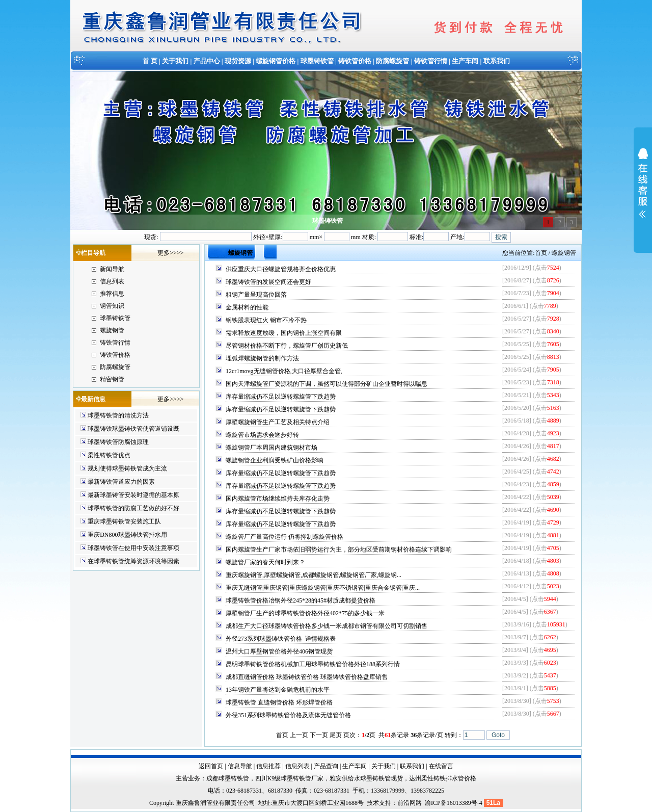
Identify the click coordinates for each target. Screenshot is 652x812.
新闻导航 (112, 269)
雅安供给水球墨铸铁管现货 (366, 778)
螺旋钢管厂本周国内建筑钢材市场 (271, 448)
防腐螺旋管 (392, 61)
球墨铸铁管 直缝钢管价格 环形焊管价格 (279, 702)
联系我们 (497, 61)
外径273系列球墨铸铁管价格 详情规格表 (281, 639)
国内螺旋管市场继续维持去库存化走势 (278, 499)
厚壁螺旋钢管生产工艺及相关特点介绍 (278, 422)
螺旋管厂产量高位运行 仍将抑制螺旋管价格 (284, 537)
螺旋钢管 (112, 330)
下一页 (319, 735)
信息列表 (112, 281)
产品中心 (207, 61)
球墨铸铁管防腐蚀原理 (118, 442)
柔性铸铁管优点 (109, 455)
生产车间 (465, 61)
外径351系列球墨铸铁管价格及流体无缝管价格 (288, 715)
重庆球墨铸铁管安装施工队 (124, 521)
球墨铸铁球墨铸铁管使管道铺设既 (133, 429)
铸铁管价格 (355, 61)
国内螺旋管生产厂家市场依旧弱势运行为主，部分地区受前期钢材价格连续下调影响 (339, 549)
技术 (373, 803)
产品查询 (326, 766)
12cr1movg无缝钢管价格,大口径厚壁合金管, (284, 371)
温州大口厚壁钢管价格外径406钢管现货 (279, 651)
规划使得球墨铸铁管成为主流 (127, 468)
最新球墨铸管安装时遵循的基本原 (133, 495)
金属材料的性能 (247, 307)
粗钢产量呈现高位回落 (256, 295)
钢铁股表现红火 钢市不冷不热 (266, 320)
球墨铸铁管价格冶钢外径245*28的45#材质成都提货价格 (301, 600)
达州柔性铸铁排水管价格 (443, 778)
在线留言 (441, 766)
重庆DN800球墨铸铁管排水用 (127, 535)
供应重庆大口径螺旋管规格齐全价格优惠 (281, 269)
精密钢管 (112, 379)
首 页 (150, 61)
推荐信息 (112, 294)
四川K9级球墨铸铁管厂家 (290, 778)
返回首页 (211, 766)
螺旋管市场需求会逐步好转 (262, 435)
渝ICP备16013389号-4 (454, 803)
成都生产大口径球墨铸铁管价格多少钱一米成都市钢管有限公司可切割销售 (327, 626)
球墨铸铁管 (317, 61)
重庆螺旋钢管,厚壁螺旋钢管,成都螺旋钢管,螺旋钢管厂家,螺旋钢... (314, 575)
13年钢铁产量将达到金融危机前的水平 (278, 690)
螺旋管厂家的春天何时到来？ (265, 562)
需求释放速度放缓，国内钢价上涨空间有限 (284, 333)
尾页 (336, 735)
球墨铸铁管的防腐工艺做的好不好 (133, 508)
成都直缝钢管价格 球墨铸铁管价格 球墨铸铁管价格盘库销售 (307, 677)
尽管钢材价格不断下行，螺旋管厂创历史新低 (287, 346)
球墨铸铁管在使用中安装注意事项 (133, 548)
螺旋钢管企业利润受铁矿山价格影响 (275, 460)
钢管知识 (112, 306)
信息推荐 (268, 766)
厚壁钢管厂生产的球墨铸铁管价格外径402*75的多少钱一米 (305, 613)
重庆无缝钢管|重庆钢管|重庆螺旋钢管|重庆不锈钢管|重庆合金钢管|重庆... (323, 588)
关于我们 (175, 61)
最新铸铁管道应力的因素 (121, 482)
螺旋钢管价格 (276, 61)
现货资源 (238, 61)
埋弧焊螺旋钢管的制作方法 (262, 358)
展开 (643, 190)
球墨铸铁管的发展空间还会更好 (268, 282)
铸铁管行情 (431, 61)
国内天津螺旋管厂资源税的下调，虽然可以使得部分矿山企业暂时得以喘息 (327, 384)
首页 (541, 253)
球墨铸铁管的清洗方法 (118, 415)
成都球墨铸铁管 (228, 778)
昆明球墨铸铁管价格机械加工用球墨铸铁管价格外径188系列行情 (313, 664)
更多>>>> (170, 253)
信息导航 (240, 766)
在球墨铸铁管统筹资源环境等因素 (133, 561)
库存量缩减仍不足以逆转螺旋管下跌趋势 (281, 397)
